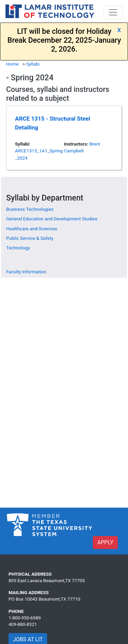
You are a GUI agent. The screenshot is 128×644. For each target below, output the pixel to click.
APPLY (105, 542)
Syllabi (33, 64)
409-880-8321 (23, 624)
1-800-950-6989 (25, 618)
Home (12, 64)
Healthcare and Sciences (32, 229)
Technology (18, 248)
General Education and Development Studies (52, 219)
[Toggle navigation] (113, 12)
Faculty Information (26, 272)
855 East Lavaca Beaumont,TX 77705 (47, 580)
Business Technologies (30, 209)
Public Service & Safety (30, 238)
